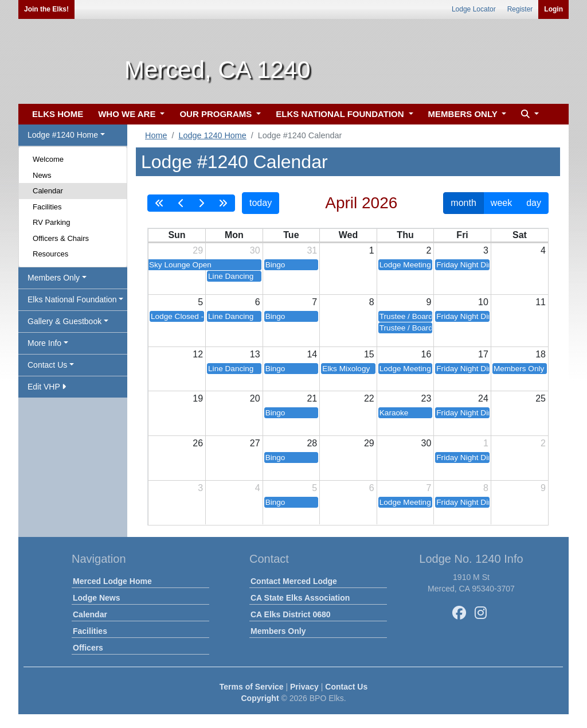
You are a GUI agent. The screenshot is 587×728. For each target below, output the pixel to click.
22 (369, 398)
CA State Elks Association (300, 598)
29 (198, 250)
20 (255, 398)
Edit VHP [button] (47, 387)
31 (312, 250)
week (501, 203)
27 (255, 443)
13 (255, 354)
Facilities (47, 207)
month (463, 203)
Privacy (304, 687)
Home (156, 135)
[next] (201, 203)
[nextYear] (223, 203)
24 (483, 398)
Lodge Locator (474, 9)
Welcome (48, 159)
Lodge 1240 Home (212, 135)
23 (426, 398)
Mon (234, 235)
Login (553, 9)
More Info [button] (44, 343)
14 (312, 354)
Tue (291, 235)
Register (520, 9)
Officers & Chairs (61, 238)
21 (312, 398)
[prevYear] (159, 203)
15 (369, 354)
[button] (529, 114)
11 (541, 302)
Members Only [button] (54, 278)
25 (541, 398)
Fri (462, 235)
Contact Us (346, 687)
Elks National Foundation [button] (72, 299)
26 (198, 443)
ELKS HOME (58, 114)
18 (541, 354)
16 (426, 354)
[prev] (181, 203)
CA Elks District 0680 (291, 614)
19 (198, 398)
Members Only (278, 631)
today (261, 203)
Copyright (260, 698)
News (42, 175)
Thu (405, 235)
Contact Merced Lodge (294, 581)
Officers (88, 648)
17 (483, 354)
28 (312, 443)
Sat (520, 235)
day (534, 203)
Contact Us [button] (47, 365)
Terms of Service (252, 687)
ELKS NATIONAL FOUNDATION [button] (341, 114)
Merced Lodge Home (112, 581)
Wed (348, 235)
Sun (177, 235)
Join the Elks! (46, 9)
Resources (50, 254)
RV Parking (52, 222)
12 (198, 354)
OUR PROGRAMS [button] (217, 114)
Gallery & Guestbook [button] (64, 321)
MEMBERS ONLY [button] (464, 114)
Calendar (48, 191)
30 (255, 250)
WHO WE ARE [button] (128, 114)
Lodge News (96, 598)
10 (483, 302)
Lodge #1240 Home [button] (63, 135)
